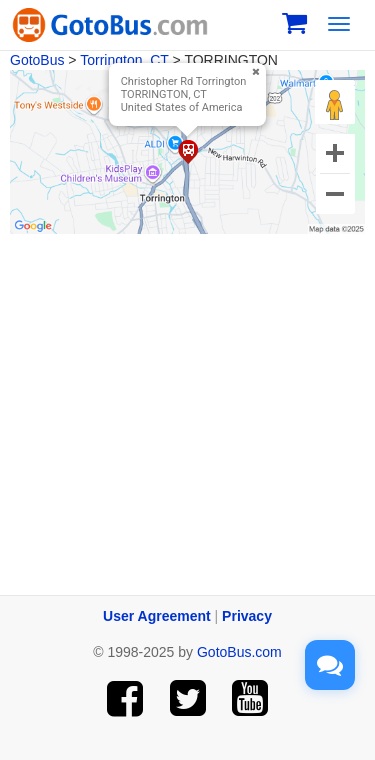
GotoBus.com (239, 652)
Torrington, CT (124, 60)
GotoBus (37, 60)
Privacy (247, 616)
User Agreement (157, 616)
